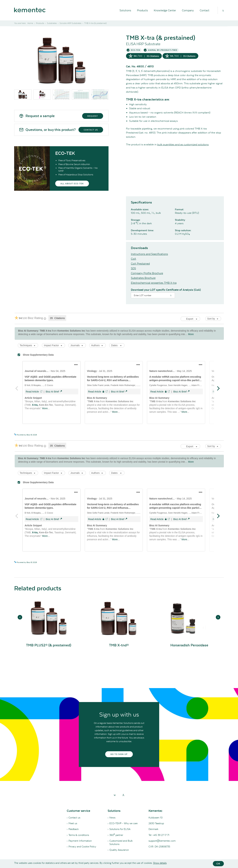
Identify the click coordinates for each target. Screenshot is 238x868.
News (112, 818)
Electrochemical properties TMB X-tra (154, 283)
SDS (133, 268)
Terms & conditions (79, 835)
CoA (134, 259)
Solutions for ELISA (120, 829)
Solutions (125, 10)
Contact (205, 10)
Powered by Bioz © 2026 (26, 435)
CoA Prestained (140, 264)
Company (188, 10)
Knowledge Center (165, 10)
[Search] (223, 10)
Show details (160, 863)
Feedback (74, 829)
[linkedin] (115, 795)
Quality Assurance (119, 850)
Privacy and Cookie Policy (82, 847)
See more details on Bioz (214, 435)
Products (142, 10)
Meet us (73, 823)
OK (218, 864)
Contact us (91, 130)
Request (93, 116)
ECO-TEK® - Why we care (123, 823)
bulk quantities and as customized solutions (183, 144)
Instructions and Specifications (149, 254)
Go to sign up (119, 754)
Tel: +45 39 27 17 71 (159, 835)
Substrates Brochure (143, 278)
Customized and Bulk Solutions (121, 842)
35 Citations (153, 56)
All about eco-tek (72, 184)
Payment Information (80, 841)
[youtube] (123, 795)
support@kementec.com (162, 841)
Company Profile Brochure (147, 273)
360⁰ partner (116, 835)
